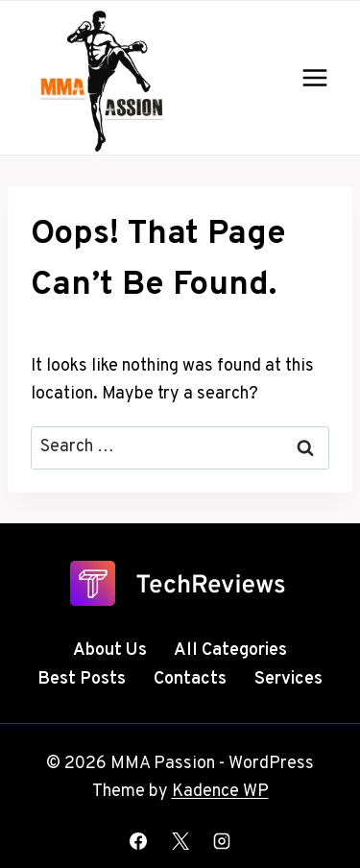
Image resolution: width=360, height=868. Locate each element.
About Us (110, 651)
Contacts (190, 679)
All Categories (230, 651)
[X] (180, 841)
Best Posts (82, 679)
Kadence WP (220, 792)
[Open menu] (314, 77)
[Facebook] (138, 841)
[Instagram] (222, 841)
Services (288, 679)
